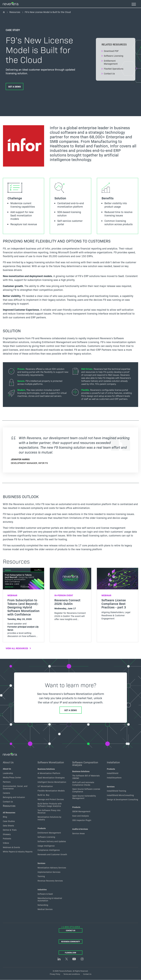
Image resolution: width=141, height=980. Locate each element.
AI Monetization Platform (49, 773)
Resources (15, 12)
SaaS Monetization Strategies (51, 778)
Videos (6, 843)
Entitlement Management (111, 62)
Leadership (8, 773)
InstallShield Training (116, 791)
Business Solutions (46, 769)
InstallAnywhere (114, 778)
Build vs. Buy (43, 795)
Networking (43, 905)
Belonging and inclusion (14, 797)
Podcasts (7, 838)
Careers (6, 793)
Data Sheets (8, 826)
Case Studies (9, 821)
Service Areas (78, 833)
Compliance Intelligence (49, 850)
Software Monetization (51, 762)
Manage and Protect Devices (51, 799)
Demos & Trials (10, 830)
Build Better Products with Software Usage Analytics (50, 805)
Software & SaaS (45, 894)
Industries (42, 889)
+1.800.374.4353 (71, 927)
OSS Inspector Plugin (82, 820)
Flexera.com (70, 953)
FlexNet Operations (114, 69)
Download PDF (111, 51)
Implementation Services (49, 872)
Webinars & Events (11, 847)
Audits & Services (80, 829)
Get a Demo (15, 86)
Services (41, 863)
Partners (7, 782)
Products (42, 828)
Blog (5, 817)
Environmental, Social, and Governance (15, 787)
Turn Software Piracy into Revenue (49, 811)
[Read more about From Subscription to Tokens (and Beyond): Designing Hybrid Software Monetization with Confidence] (23, 605)
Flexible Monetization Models (51, 791)
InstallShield (113, 773)
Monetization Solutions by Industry (49, 818)
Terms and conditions (72, 974)
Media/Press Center (12, 777)
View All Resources (17, 648)
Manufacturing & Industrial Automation (50, 899)
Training (41, 876)
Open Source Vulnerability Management (84, 797)
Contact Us (109, 73)
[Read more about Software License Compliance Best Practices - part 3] (118, 596)
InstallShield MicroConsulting (120, 795)
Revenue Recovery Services (50, 881)
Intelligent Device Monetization (52, 782)
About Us (8, 762)
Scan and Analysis (81, 816)
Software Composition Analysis (85, 763)
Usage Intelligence (46, 846)
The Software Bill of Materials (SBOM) (86, 777)
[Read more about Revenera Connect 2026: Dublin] (70, 597)
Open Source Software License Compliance (86, 790)
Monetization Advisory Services (52, 868)
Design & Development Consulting (122, 799)
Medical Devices (45, 909)
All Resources (9, 812)
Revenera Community (70, 941)
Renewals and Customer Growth (52, 854)
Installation (113, 762)
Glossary (7, 834)
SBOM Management (81, 811)
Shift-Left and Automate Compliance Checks (83, 783)
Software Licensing (114, 56)
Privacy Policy (55, 974)
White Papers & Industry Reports (18, 852)
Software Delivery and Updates (52, 841)
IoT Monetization (45, 786)
